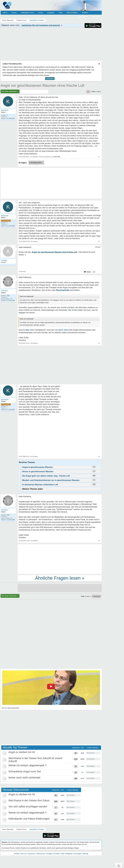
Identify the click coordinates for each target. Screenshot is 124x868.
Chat (61, 13)
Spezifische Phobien (37, 829)
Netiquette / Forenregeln (73, 854)
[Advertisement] (60, 559)
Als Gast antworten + (10, 91)
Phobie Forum (21, 829)
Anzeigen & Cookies (53, 854)
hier (27, 330)
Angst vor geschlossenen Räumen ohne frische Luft (42, 85)
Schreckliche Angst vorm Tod (25, 771)
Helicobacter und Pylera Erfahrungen (29, 819)
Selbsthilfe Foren (27, 13)
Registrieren (83, 17)
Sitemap (85, 854)
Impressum (32, 854)
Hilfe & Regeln (72, 13)
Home (5, 13)
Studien (85, 13)
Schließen (50, 79)
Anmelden (96, 17)
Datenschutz (41, 854)
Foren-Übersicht (8, 829)
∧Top (119, 865)
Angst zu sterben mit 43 (22, 752)
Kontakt (17, 854)
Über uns (24, 854)
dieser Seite (63, 330)
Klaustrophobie (63, 290)
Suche (41, 13)
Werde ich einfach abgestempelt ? (27, 765)
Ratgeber (51, 13)
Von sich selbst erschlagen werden (28, 807)
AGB (62, 854)
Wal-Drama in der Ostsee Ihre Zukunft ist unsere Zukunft (40, 800)
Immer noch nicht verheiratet (24, 778)
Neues (14, 13)
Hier (70, 310)
